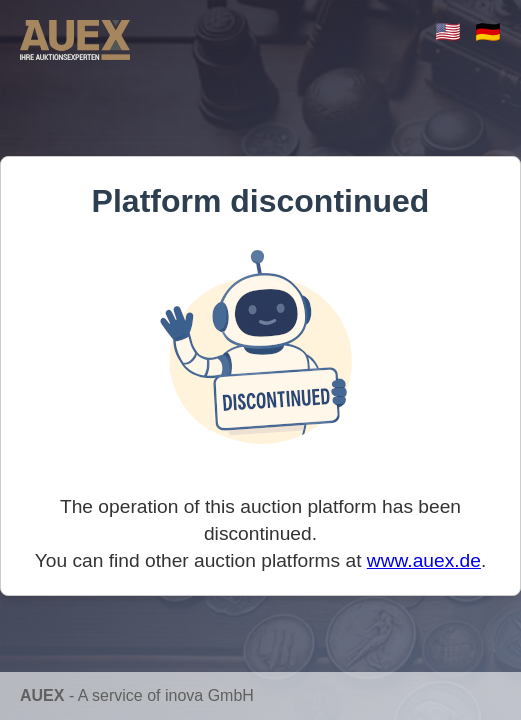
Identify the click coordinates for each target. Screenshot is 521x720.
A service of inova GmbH (166, 695)
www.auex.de (424, 560)
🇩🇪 (488, 31)
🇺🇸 (448, 31)
